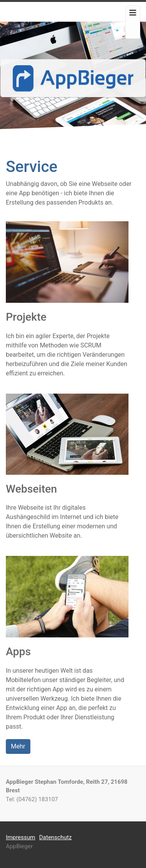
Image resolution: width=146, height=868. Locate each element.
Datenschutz (55, 837)
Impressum (20, 837)
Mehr (18, 746)
